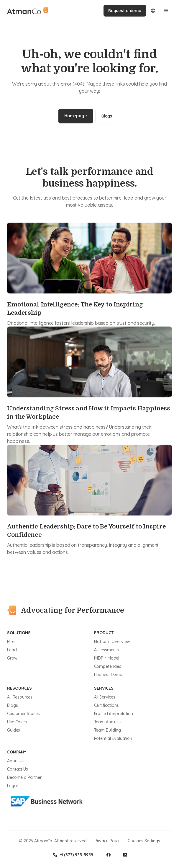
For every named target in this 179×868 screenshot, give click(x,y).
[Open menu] (166, 11)
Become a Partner (24, 777)
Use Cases (17, 722)
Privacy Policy (108, 841)
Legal (12, 786)
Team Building (107, 730)
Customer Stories (23, 714)
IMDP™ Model (107, 658)
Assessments (107, 650)
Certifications (106, 705)
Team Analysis (108, 722)
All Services (105, 697)
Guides (14, 730)
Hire (11, 642)
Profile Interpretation (114, 714)
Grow (12, 658)
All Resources (20, 697)
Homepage (76, 116)
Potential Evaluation (113, 738)
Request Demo (108, 675)
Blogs (107, 116)
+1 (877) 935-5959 (73, 855)
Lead (12, 650)
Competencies (108, 666)
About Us (16, 761)
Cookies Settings (144, 841)
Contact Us (18, 769)
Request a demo (125, 11)
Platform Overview (112, 642)
